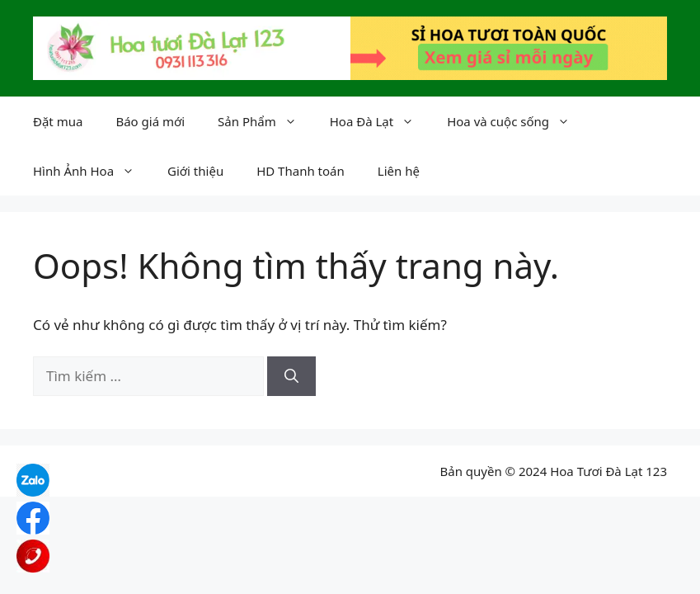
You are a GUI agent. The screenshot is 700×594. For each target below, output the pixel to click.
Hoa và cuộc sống (517, 121)
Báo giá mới (150, 121)
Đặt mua (58, 121)
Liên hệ (399, 171)
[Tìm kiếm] (291, 376)
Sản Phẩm (265, 121)
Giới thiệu (195, 171)
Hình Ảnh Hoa (92, 171)
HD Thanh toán (301, 171)
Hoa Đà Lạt (380, 121)
